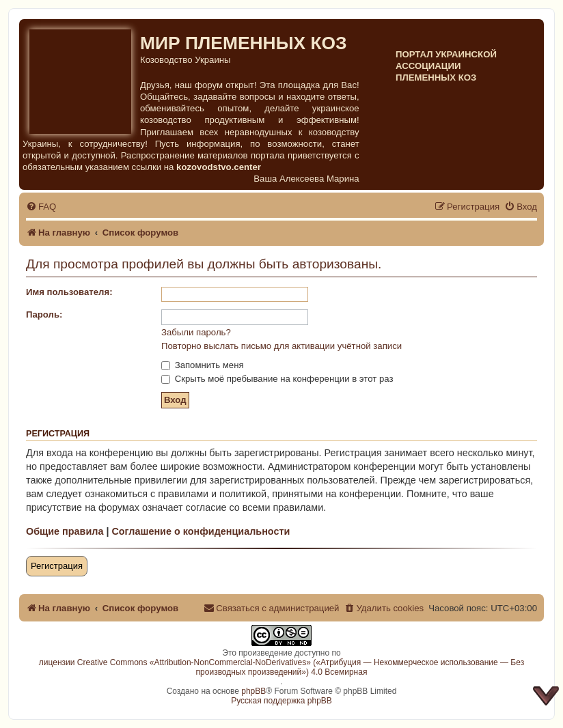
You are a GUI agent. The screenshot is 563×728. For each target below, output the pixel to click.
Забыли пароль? (196, 332)
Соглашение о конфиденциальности (201, 531)
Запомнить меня (203, 365)
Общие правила (65, 531)
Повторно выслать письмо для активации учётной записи (281, 346)
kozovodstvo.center (219, 167)
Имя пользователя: (69, 292)
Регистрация (57, 566)
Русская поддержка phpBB (281, 701)
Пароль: (44, 314)
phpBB (253, 691)
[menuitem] (41, 207)
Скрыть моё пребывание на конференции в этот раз (277, 379)
